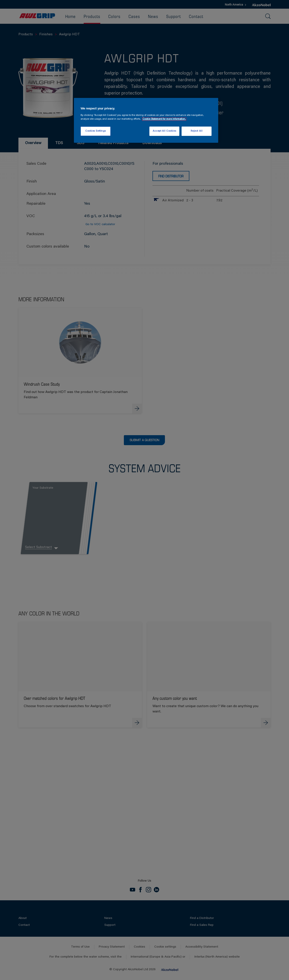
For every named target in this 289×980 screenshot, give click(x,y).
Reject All (197, 131)
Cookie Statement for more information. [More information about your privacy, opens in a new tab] (164, 119)
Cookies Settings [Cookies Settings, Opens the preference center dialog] (96, 131)
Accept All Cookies (164, 131)
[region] (146, 120)
